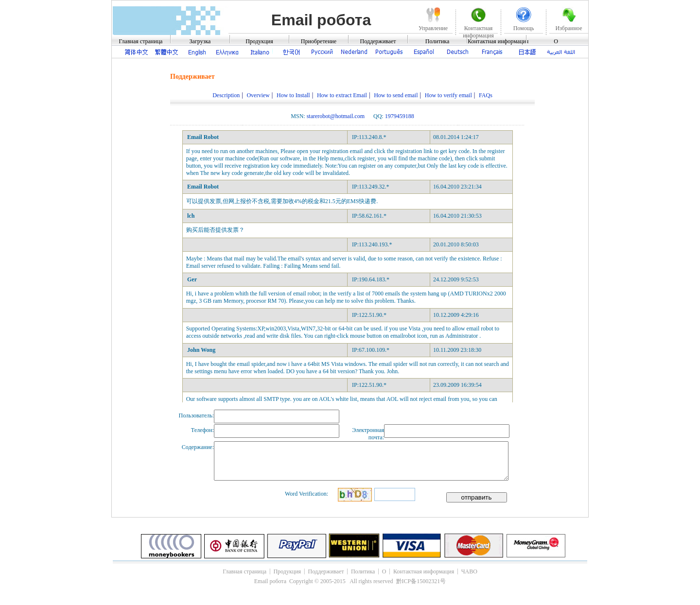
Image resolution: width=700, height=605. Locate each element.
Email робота (321, 20)
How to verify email (448, 95)
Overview (258, 95)
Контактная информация (498, 41)
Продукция (259, 41)
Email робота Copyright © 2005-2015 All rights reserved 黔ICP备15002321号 (350, 581)
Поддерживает (378, 41)
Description (226, 95)
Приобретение (319, 41)
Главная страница (141, 41)
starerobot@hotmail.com (336, 116)
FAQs (486, 95)
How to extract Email (342, 95)
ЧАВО (469, 571)
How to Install (293, 95)
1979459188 (400, 116)
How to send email (396, 95)
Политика (437, 41)
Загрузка (200, 41)
